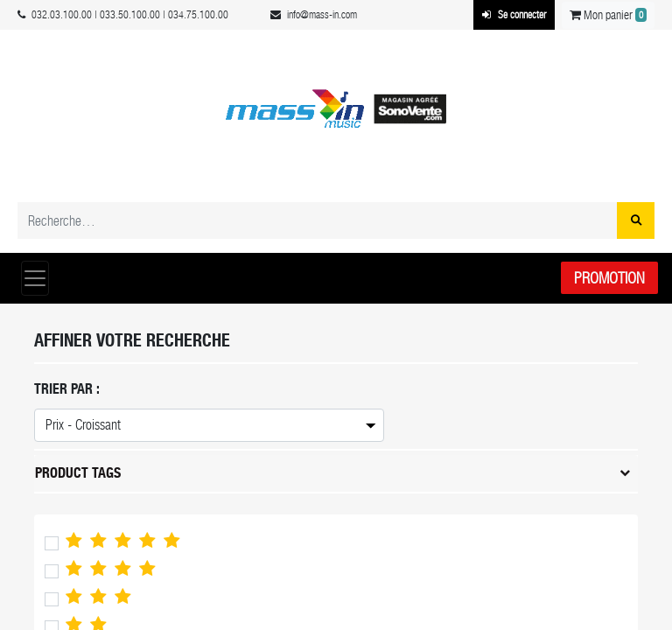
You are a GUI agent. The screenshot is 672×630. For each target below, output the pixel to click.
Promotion (609, 278)
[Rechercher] (636, 220)
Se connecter (514, 15)
